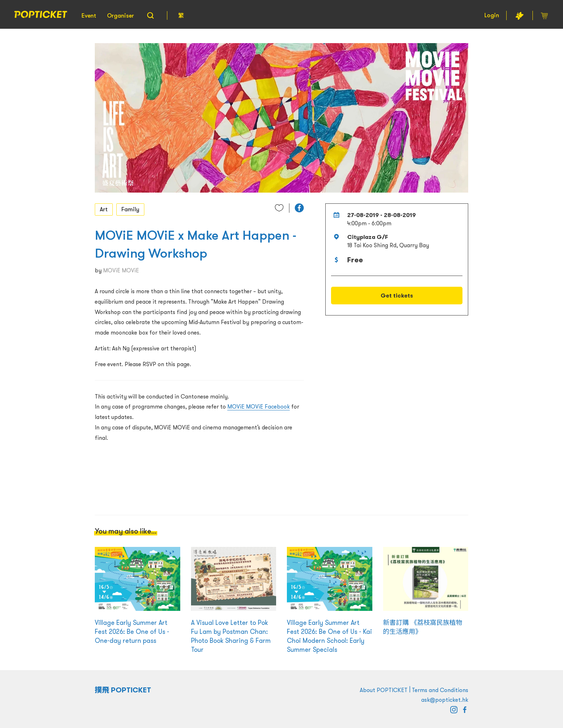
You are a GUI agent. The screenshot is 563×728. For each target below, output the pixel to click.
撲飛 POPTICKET (123, 690)
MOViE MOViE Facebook (259, 406)
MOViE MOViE (121, 270)
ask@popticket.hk (445, 700)
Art (104, 209)
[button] (299, 208)
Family (130, 209)
